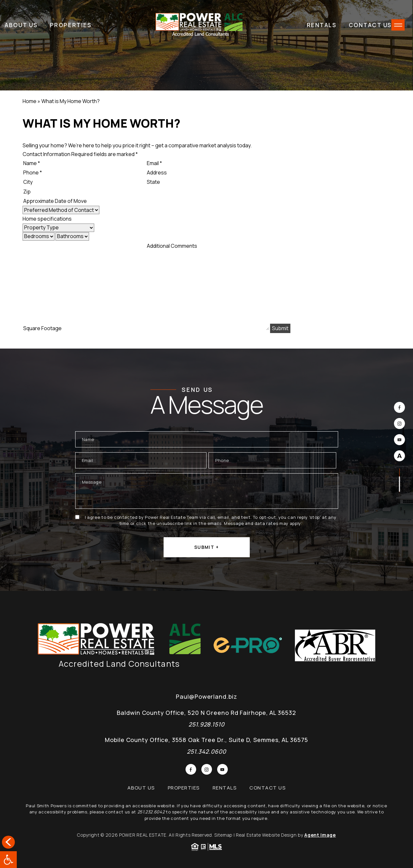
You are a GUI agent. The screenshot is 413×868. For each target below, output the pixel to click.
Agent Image (320, 835)
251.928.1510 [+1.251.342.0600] (206, 724)
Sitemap (223, 835)
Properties (71, 25)
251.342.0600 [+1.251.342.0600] (206, 751)
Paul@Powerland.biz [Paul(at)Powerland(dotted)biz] (206, 696)
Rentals (322, 25)
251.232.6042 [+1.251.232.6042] (151, 812)
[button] (8, 860)
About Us (21, 25)
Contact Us (371, 25)
